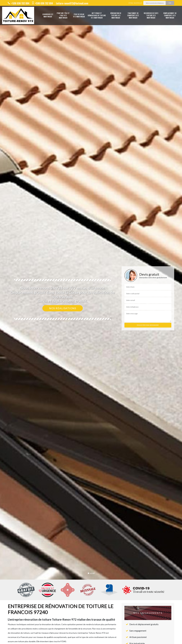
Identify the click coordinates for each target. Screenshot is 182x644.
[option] (91, 322)
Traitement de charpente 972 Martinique (133, 15)
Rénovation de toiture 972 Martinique (116, 15)
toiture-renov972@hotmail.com (72, 3)
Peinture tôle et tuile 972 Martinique (63, 15)
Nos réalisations (63, 308)
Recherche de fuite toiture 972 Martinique (151, 15)
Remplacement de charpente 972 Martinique (170, 15)
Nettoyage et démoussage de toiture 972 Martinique (97, 15)
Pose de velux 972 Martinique (79, 15)
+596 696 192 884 (19, 3)
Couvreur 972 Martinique (48, 15)
